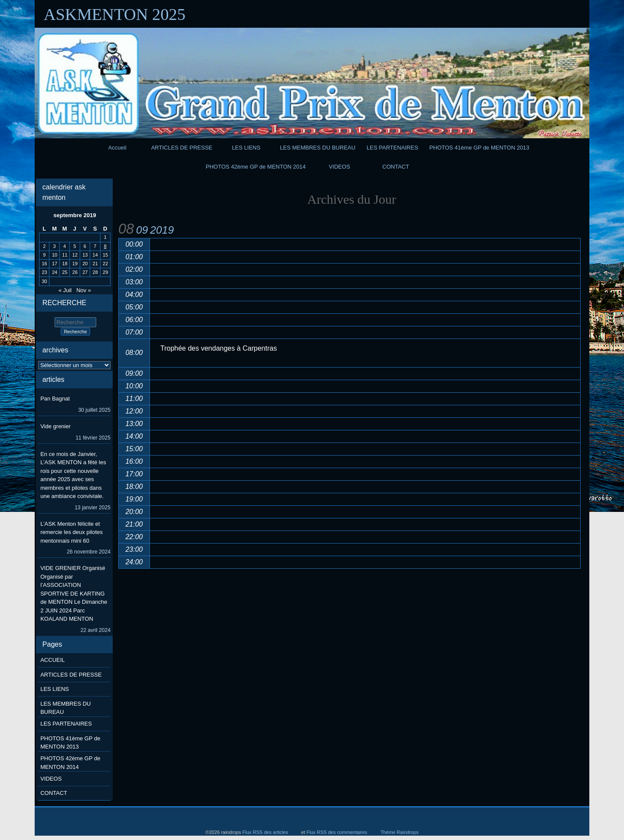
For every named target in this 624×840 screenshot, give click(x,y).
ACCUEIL (52, 660)
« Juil (65, 290)
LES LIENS (246, 148)
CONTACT (396, 167)
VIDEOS (340, 167)
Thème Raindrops (400, 832)
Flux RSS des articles (265, 832)
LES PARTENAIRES (392, 148)
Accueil (117, 148)
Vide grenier (55, 426)
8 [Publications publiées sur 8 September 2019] (105, 246)
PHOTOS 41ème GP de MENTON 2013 (479, 148)
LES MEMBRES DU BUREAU (318, 148)
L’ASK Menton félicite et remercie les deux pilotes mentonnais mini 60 (71, 532)
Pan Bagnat (55, 399)
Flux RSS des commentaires (337, 832)
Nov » (84, 290)
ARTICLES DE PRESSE (182, 148)
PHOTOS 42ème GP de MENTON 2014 (256, 167)
